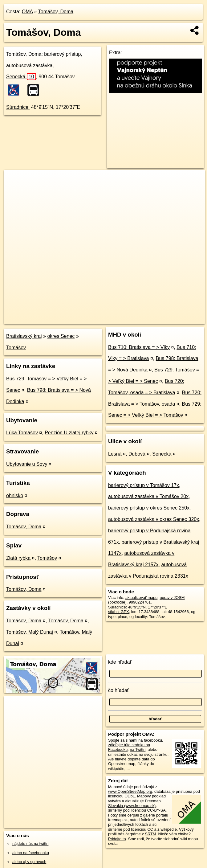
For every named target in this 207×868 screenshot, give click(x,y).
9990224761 (140, 602)
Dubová (137, 454)
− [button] (15, 190)
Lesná (115, 454)
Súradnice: (18, 107)
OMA (27, 12)
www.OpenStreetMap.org (130, 791)
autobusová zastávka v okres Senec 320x (154, 519)
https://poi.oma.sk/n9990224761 (177, 319)
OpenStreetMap (99, 319)
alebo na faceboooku (31, 853)
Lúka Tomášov (22, 433)
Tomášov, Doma (56, 12)
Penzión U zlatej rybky (69, 433)
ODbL (130, 796)
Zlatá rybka (18, 558)
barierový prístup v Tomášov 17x (144, 485)
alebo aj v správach (29, 862)
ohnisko (15, 495)
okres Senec (61, 336)
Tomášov (16, 348)
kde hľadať (120, 662)
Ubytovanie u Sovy (27, 464)
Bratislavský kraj (24, 336)
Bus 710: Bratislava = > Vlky (139, 347)
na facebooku (150, 740)
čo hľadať (119, 690)
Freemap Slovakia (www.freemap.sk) (134, 803)
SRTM (150, 834)
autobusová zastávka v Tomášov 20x (148, 496)
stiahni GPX (119, 612)
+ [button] (15, 180)
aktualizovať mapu (141, 598)
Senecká (21, 77)
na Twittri (138, 749)
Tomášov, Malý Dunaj (30, 632)
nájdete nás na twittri (30, 843)
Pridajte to (117, 839)
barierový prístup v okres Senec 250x (149, 508)
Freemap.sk (130, 319)
